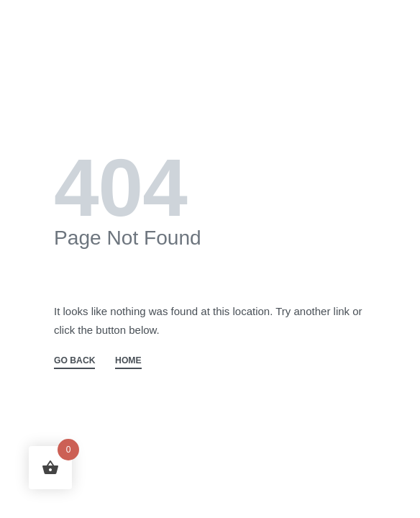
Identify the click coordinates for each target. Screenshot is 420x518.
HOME (128, 361)
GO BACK (74, 361)
